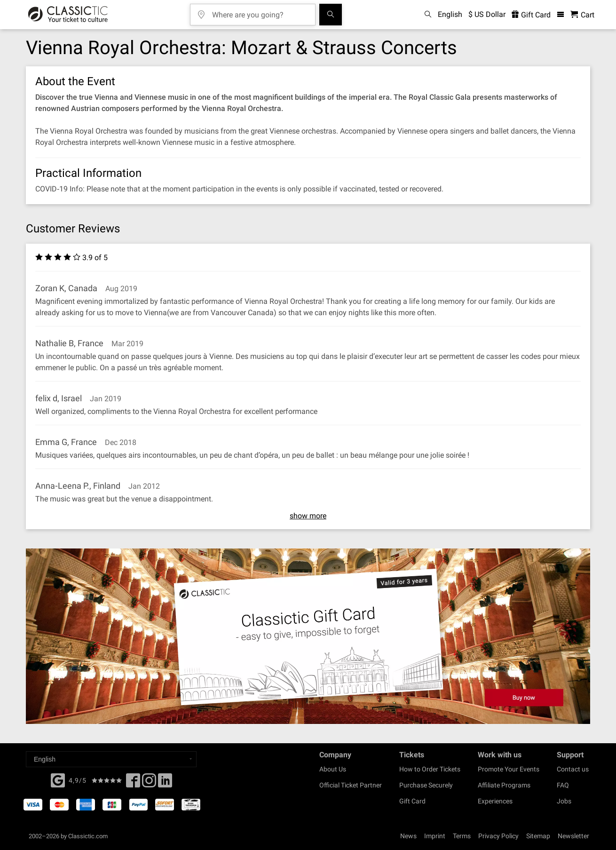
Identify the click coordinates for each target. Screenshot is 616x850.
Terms (462, 836)
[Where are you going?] (260, 12)
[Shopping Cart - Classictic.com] (582, 15)
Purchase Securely (426, 785)
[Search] (331, 15)
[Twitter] (149, 783)
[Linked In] (165, 783)
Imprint (435, 836)
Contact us (573, 769)
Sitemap (538, 836)
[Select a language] (111, 759)
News (408, 836)
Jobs (564, 801)
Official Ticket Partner (351, 785)
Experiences (495, 801)
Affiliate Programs (504, 785)
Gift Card (412, 801)
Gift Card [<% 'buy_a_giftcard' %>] (531, 15)
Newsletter (573, 836)
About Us (333, 769)
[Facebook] (58, 779)
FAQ (563, 785)
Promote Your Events (509, 769)
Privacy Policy (498, 836)
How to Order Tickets (430, 769)
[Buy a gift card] (308, 636)
